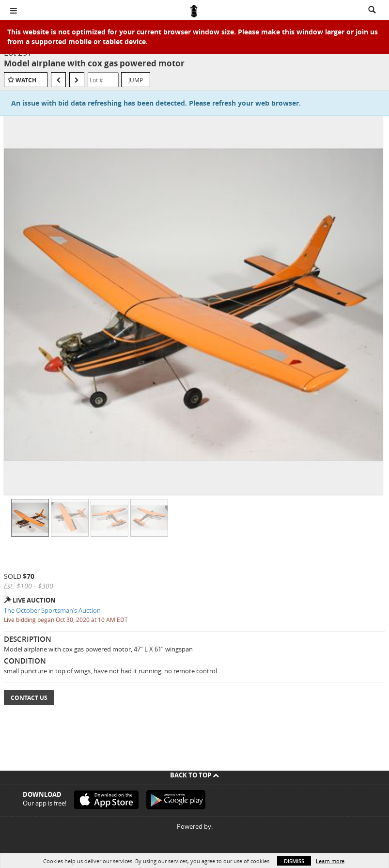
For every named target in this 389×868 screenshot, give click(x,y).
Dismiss (294, 861)
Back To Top (194, 775)
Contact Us (29, 698)
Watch (26, 80)
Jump (136, 80)
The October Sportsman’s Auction (52, 610)
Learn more (330, 861)
